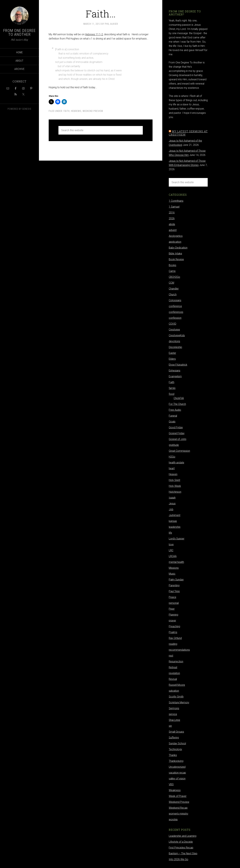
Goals (172, 422)
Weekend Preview (93, 111)
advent (173, 230)
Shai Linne (174, 720)
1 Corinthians (176, 201)
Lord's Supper (177, 539)
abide (172, 224)
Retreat (173, 667)
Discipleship (175, 347)
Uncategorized (177, 767)
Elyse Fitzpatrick (178, 365)
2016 (172, 213)
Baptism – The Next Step (183, 853)
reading (173, 644)
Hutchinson (175, 492)
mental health (176, 562)
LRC (171, 550)
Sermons (174, 708)
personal (174, 603)
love (171, 544)
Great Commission (179, 451)
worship (173, 819)
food (172, 394)
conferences (176, 312)
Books (172, 265)
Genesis (27, 109)
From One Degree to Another (19, 33)
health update (176, 463)
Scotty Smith (176, 697)
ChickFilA (179, 398)
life (170, 533)
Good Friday (176, 427)
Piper (172, 609)
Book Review (176, 259)
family (172, 388)
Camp (172, 271)
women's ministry (178, 814)
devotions (174, 341)
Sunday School (177, 743)
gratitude (174, 445)
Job (171, 509)
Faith (67, 111)
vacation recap (177, 773)
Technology (175, 749)
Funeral (173, 416)
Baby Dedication (178, 248)
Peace (172, 597)
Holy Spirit (174, 480)
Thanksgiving (176, 761)
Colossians (175, 300)
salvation (174, 691)
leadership (175, 527)
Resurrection (176, 661)
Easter (172, 353)
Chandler (174, 289)
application (175, 242)
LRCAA (173, 556)
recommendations (179, 650)
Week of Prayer (178, 796)
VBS (171, 784)
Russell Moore (177, 685)
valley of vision (177, 779)
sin (170, 726)
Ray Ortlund (175, 638)
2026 (172, 218)
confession (175, 318)
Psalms (173, 632)
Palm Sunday (176, 580)
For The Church (177, 404)
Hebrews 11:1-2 (94, 34)
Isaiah (172, 498)
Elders (172, 359)
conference (175, 306)
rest (171, 656)
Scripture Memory (179, 702)
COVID (172, 324)
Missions (174, 568)
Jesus (172, 503)
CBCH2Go (174, 277)
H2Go (172, 457)
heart (172, 468)
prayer (172, 621)
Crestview (174, 330)
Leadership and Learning (183, 836)
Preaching (174, 626)
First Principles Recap (181, 848)
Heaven (173, 474)
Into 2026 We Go (178, 859)
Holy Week (175, 486)
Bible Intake (175, 253)
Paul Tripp (174, 591)
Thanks (173, 755)
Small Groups (176, 732)
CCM (171, 283)
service (173, 714)
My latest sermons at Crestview (188, 133)
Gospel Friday (177, 433)
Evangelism (175, 376)
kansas (173, 521)
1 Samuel (174, 207)
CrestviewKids (177, 335)
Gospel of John (178, 439)
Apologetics (176, 236)
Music (172, 574)
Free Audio (175, 410)
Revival (173, 679)
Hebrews (76, 111)
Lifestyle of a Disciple (181, 842)
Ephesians (175, 371)
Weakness (175, 790)
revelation (174, 673)
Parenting (174, 585)
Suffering (174, 738)
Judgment (175, 515)
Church (173, 294)
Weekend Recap (178, 808)
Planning (173, 615)
